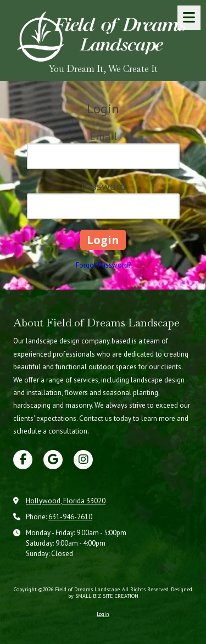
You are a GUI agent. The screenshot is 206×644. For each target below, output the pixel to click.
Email (103, 136)
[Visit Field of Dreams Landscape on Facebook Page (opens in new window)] (23, 460)
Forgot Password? (103, 265)
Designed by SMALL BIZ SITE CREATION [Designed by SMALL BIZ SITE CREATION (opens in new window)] (130, 593)
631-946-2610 (70, 517)
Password (103, 186)
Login (103, 614)
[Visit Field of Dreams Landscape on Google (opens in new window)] (53, 460)
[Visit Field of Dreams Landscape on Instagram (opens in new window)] (83, 460)
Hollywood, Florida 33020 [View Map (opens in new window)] (66, 501)
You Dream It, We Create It (103, 69)
